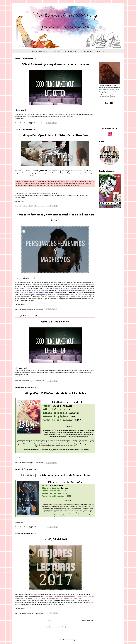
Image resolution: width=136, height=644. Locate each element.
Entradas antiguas (88, 621)
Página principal (40, 51)
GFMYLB (100, 51)
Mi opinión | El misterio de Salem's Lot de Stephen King (55, 475)
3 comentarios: (39, 309)
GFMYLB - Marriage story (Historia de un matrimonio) (55, 65)
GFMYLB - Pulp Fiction (55, 322)
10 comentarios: (40, 527)
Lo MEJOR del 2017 (55, 540)
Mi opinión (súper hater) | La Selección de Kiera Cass (55, 135)
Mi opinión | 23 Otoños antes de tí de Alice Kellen (55, 393)
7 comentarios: (39, 463)
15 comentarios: (40, 381)
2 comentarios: (39, 123)
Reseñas (57, 51)
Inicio (50, 621)
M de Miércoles (72, 51)
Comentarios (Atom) (60, 627)
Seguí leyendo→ (21, 118)
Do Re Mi (88, 51)
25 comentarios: (40, 206)
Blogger (74, 640)
